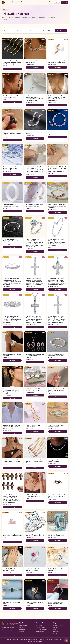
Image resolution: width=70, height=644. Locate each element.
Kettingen (24, 2)
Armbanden (31, 2)
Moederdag (39, 625)
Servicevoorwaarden (48, 639)
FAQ (55, 630)
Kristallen (39, 2)
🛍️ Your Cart (65, 2)
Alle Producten (23, 625)
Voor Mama (45, 2)
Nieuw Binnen (40, 632)
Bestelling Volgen (58, 625)
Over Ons (56, 634)
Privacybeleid (39, 639)
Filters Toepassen (61, 31)
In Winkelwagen (12, 69)
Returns (56, 627)
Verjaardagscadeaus (42, 630)
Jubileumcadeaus (41, 627)
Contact (55, 632)
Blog (50, 2)
